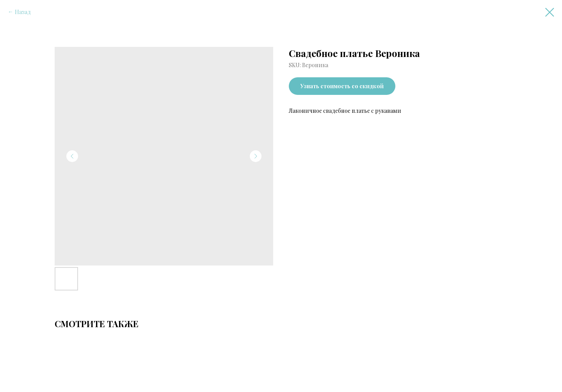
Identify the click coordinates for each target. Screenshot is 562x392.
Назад (23, 12)
